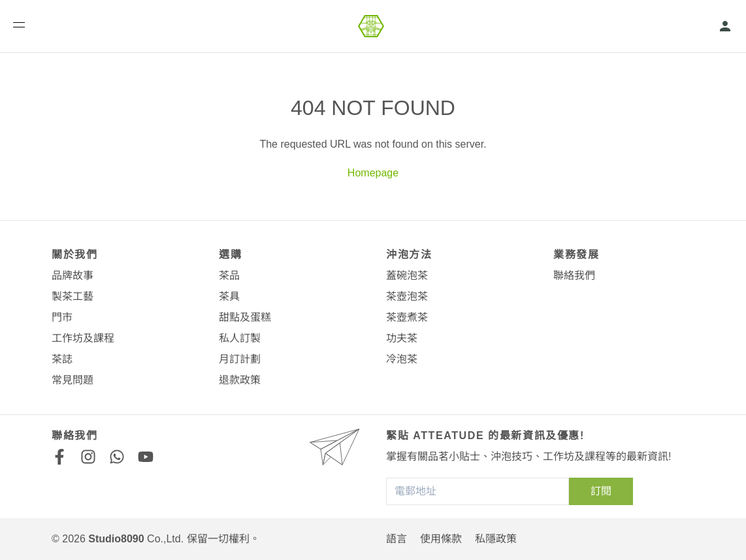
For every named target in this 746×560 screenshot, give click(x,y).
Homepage (373, 173)
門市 (62, 317)
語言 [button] (397, 539)
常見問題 (73, 380)
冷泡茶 (402, 359)
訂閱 (601, 491)
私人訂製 (240, 338)
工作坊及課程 (83, 338)
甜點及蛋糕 (245, 317)
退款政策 (240, 380)
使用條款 (441, 539)
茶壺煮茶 (407, 317)
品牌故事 (73, 275)
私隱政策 (496, 539)
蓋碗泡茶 (407, 275)
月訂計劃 (240, 359)
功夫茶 (402, 338)
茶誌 (62, 359)
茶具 (229, 296)
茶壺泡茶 (407, 296)
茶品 (229, 275)
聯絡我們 (574, 275)
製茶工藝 (73, 296)
